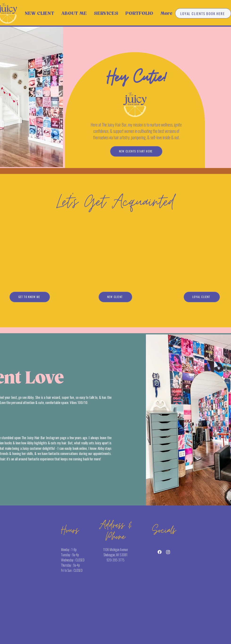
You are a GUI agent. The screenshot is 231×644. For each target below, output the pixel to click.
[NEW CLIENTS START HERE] (136, 151)
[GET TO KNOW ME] (30, 297)
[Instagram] (168, 552)
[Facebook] (160, 552)
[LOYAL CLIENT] (202, 297)
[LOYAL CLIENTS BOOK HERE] (203, 13)
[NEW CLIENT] (115, 297)
